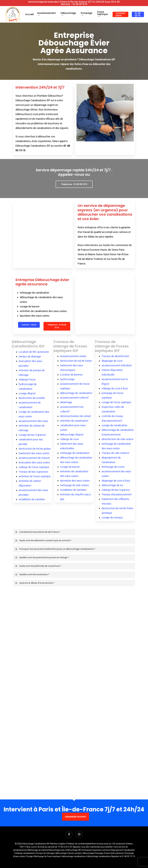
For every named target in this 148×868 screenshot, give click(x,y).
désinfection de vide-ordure (118, 439)
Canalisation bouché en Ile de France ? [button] (38, 532)
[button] (74, 184)
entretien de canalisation (74, 421)
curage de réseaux (112, 517)
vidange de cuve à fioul (115, 388)
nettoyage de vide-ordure (75, 485)
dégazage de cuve (112, 361)
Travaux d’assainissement (117, 494)
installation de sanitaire (32, 499)
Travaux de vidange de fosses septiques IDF (73, 346)
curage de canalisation (114, 425)
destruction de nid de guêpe (35, 449)
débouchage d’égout (72, 435)
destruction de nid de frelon (76, 361)
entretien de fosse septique (35, 476)
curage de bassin (70, 467)
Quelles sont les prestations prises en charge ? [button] (42, 557)
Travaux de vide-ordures (115, 453)
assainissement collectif (74, 398)
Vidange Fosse (27, 379)
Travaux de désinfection (115, 356)
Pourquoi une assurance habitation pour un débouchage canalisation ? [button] (55, 549)
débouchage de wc (113, 485)
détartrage (66, 402)
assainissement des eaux (33, 421)
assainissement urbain (73, 356)
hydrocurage (67, 379)
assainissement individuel (117, 365)
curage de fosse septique (116, 402)
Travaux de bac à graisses (33, 472)
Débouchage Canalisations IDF (31, 344)
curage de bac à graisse (32, 435)
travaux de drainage (30, 356)
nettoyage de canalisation (75, 453)
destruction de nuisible (32, 398)
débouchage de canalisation (76, 393)
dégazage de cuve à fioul (116, 481)
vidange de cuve (69, 439)
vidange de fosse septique (34, 467)
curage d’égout (27, 393)
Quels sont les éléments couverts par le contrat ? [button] (43, 540)
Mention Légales (58, 844)
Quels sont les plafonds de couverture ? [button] (38, 566)
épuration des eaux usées (75, 481)
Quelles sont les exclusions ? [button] (32, 574)
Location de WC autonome (34, 352)
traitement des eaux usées (34, 453)
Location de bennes (71, 375)
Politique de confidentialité (79, 844)
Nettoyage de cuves (113, 467)
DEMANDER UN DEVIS (76, 817)
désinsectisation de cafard (75, 416)
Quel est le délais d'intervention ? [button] (35, 583)
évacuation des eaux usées (34, 462)
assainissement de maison (34, 458)
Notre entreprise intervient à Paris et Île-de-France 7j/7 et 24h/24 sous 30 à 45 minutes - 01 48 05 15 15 (74, 3)
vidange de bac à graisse (116, 490)
